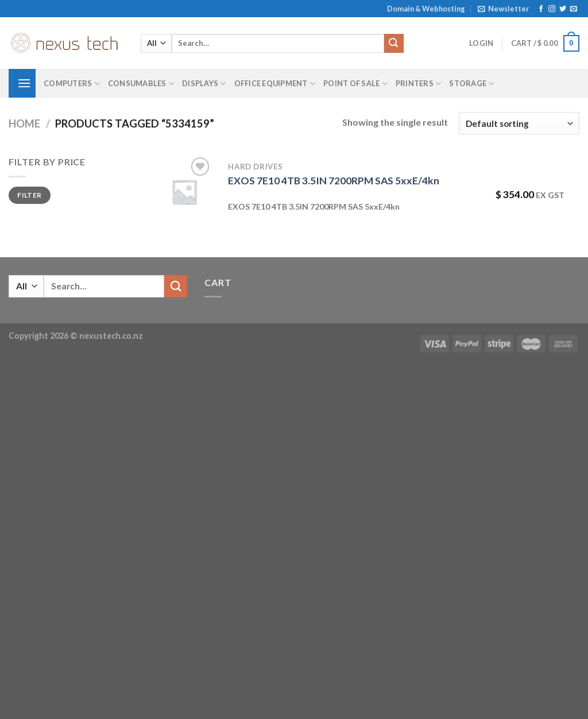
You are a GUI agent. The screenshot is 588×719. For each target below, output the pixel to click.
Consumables (141, 84)
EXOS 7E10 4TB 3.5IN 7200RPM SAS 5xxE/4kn (334, 181)
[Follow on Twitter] (563, 9)
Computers (72, 84)
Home (24, 123)
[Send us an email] (574, 9)
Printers (419, 84)
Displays (204, 84)
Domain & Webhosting (426, 9)
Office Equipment (275, 84)
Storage (471, 84)
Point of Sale (355, 84)
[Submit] (394, 44)
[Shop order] (519, 123)
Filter (29, 195)
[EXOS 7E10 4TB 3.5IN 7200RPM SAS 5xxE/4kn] (184, 192)
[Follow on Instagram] (552, 9)
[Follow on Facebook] (541, 9)
